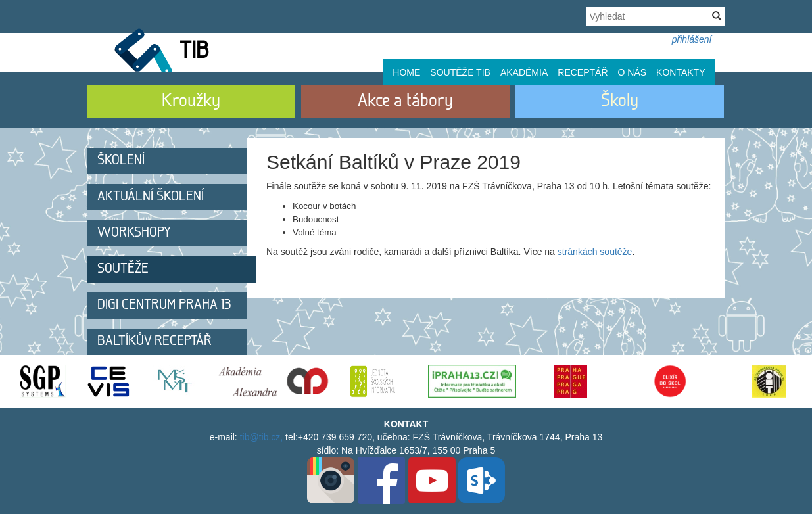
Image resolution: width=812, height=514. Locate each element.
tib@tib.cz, (262, 437)
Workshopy (134, 233)
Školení (121, 161)
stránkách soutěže (595, 252)
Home (406, 72)
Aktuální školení (151, 197)
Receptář (583, 72)
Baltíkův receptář (155, 341)
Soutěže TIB (460, 72)
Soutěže (123, 269)
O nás (633, 72)
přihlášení (692, 39)
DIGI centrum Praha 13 (164, 305)
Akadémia (524, 72)
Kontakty (681, 72)
